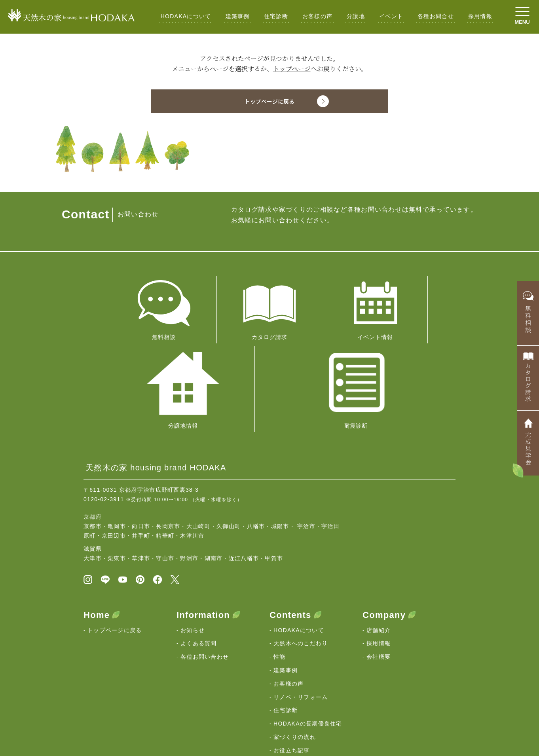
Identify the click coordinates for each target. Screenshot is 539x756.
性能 (280, 555)
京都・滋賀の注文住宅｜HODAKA (123, 725)
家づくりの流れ (295, 635)
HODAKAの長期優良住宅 (308, 621)
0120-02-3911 (104, 395)
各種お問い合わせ (205, 555)
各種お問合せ (436, 16)
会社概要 (379, 555)
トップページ (292, 69)
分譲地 (356, 16)
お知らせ (193, 528)
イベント (391, 16)
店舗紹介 (379, 528)
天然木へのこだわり (301, 541)
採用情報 (480, 16)
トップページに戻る (115, 528)
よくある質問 (199, 541)
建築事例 (238, 16)
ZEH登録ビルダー (298, 661)
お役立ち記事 (292, 648)
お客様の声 (317, 16)
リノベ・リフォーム (301, 595)
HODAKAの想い (110, 697)
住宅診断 (276, 16)
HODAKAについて (186, 16)
